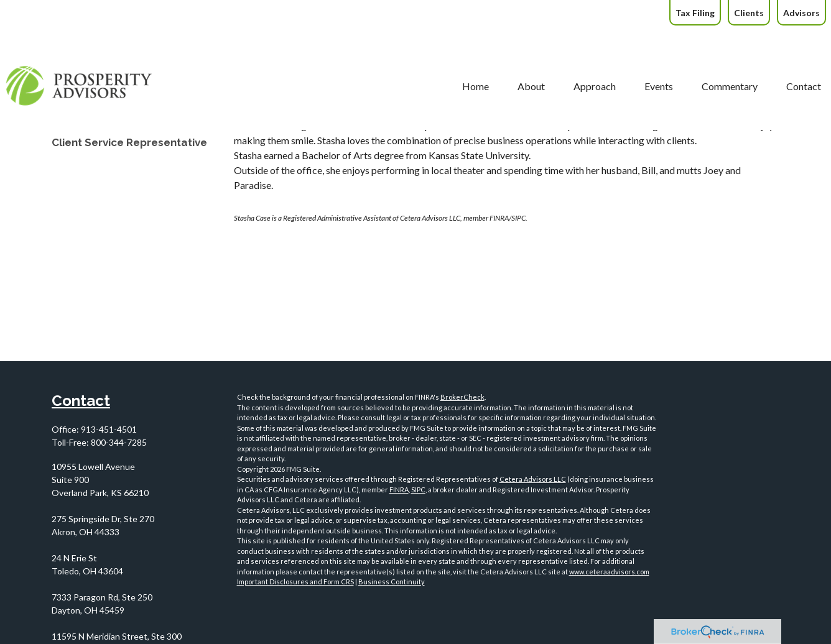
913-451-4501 (109, 429)
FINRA (399, 490)
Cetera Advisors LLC (533, 479)
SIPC (418, 490)
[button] (429, 52)
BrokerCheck (462, 397)
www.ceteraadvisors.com (609, 572)
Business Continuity (392, 582)
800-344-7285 (119, 442)
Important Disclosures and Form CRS (295, 582)
